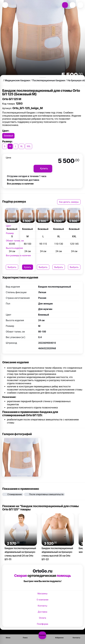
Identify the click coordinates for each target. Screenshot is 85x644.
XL (22, 146)
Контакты (42, 606)
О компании (43, 600)
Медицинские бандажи (17, 80)
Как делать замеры (69, 202)
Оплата (42, 618)
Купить (28, 267)
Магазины (42, 594)
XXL (29, 146)
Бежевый (8, 136)
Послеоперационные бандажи (49, 80)
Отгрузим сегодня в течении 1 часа (27, 176)
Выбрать (12, 267)
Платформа (42, 624)
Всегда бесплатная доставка (23, 180)
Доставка (42, 612)
